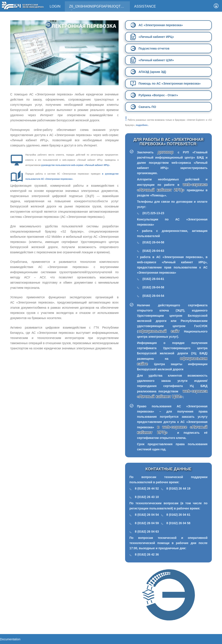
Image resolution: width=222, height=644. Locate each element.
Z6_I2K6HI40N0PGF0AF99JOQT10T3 (99, 8)
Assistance (145, 6)
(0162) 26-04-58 (153, 242)
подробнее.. (142, 125)
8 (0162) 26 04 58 (179, 523)
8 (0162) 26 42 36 (147, 554)
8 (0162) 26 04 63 (147, 532)
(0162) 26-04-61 (153, 279)
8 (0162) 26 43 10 (147, 497)
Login (55, 6)
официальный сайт (159, 331)
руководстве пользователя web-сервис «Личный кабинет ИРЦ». (76, 165)
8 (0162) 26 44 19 (179, 488)
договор (167, 152)
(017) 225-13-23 (153, 213)
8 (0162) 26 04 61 (179, 515)
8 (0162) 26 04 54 (147, 515)
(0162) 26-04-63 (153, 251)
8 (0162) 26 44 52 (147, 488)
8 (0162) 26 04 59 (147, 523)
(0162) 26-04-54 (153, 296)
